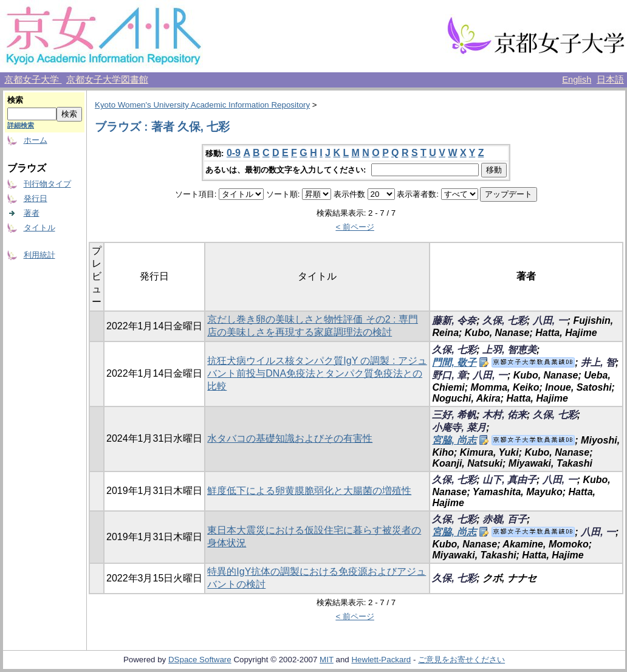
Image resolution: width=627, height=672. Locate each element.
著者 (32, 213)
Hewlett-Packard (381, 660)
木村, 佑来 (505, 415)
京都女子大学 (33, 80)
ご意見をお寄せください (461, 660)
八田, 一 (550, 321)
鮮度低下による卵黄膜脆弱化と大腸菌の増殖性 (309, 491)
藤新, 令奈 (454, 321)
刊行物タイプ (47, 184)
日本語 (610, 80)
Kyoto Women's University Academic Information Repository (202, 105)
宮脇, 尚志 (454, 440)
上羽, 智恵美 (509, 350)
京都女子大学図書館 (107, 80)
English (577, 80)
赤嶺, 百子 (505, 519)
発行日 (36, 198)
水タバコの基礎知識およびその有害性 (290, 438)
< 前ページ (355, 227)
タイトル (39, 228)
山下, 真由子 (509, 480)
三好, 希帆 (454, 415)
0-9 (234, 153)
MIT (327, 660)
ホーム (36, 140)
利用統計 (39, 255)
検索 (15, 100)
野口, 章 (449, 375)
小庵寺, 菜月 (459, 427)
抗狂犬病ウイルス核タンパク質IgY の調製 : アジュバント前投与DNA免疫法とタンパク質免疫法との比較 (317, 373)
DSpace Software (200, 660)
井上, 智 (598, 362)
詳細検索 (21, 125)
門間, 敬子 (454, 362)
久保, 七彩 (505, 321)
